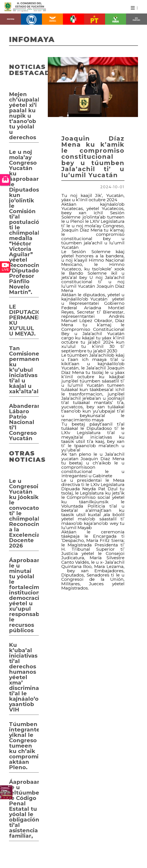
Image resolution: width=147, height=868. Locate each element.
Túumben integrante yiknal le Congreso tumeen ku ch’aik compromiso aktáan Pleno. (24, 746)
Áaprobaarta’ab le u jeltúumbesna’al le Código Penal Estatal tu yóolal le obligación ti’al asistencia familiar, (24, 809)
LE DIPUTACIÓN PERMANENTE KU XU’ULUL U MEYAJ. (24, 320)
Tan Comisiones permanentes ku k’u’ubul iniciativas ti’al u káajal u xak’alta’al (24, 370)
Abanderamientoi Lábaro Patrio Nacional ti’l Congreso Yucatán (24, 422)
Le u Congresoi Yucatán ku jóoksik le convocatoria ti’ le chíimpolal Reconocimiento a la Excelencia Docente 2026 (24, 513)
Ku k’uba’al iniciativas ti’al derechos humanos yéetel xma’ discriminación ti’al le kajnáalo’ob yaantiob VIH (24, 677)
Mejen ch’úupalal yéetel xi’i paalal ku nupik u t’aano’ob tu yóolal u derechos (24, 116)
